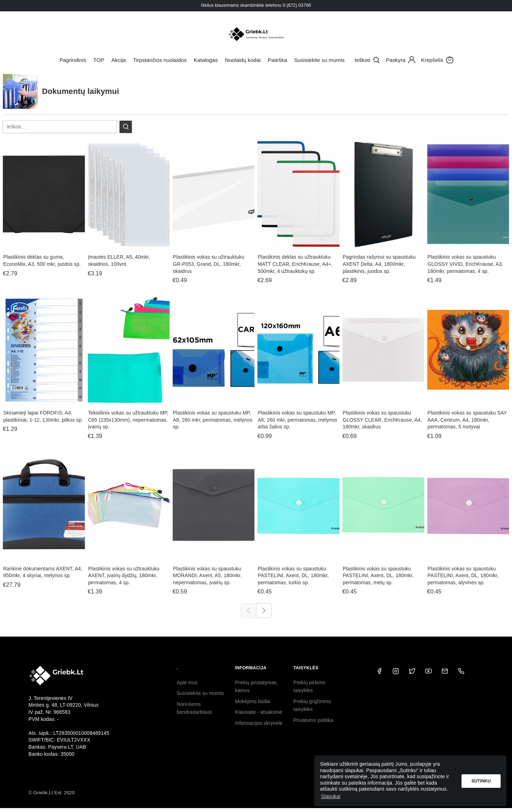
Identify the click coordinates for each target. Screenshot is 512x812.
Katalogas (206, 60)
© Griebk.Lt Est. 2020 (52, 793)
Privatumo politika (313, 720)
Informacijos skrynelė (259, 723)
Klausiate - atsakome (259, 712)
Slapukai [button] (331, 796)
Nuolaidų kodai (243, 60)
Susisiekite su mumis (319, 60)
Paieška (277, 60)
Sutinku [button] (481, 781)
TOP (99, 60)
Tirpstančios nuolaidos (160, 60)
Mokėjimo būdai (253, 701)
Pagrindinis (73, 60)
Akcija (119, 60)
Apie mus (187, 682)
